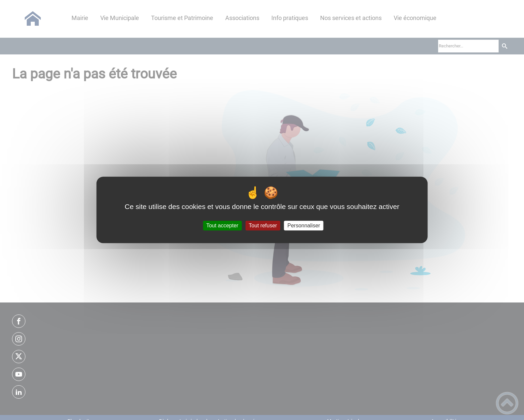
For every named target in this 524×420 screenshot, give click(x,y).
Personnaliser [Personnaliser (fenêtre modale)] (304, 226)
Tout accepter (222, 226)
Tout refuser (263, 226)
